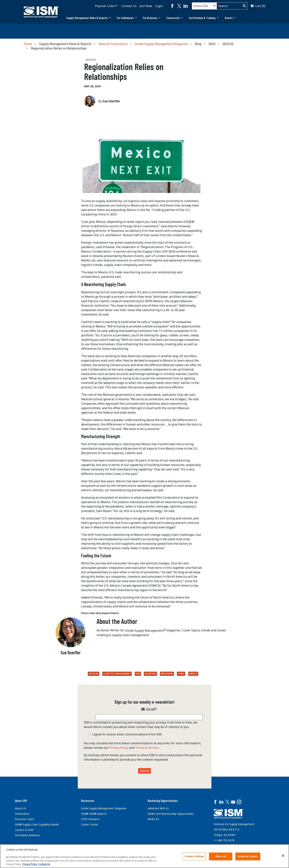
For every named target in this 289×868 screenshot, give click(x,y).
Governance (22, 814)
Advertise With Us (158, 808)
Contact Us (129, 6)
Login (159, 6)
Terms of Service (147, 748)
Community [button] (175, 18)
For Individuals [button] (127, 18)
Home (28, 44)
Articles (94, 674)
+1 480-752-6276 (224, 840)
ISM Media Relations (27, 835)
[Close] (283, 856)
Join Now (146, 6)
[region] (144, 856)
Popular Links (105, 6)
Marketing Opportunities (163, 801)
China (181, 674)
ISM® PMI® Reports (94, 814)
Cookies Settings (194, 856)
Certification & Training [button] (204, 18)
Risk (138, 674)
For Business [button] (152, 18)
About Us (20, 808)
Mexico (193, 674)
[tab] (89, 18)
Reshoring (167, 674)
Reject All (221, 856)
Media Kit (153, 819)
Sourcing (150, 674)
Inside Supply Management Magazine (161, 44)
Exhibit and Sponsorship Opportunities (171, 814)
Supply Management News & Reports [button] (89, 18)
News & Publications (113, 44)
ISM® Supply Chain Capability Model (37, 824)
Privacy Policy (119, 748)
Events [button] (230, 18)
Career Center (90, 824)
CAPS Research (90, 819)
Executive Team (24, 819)
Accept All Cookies (248, 856)
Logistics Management (117, 674)
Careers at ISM (24, 830)
